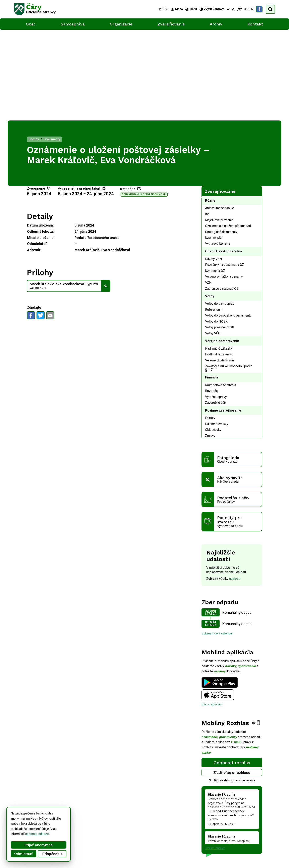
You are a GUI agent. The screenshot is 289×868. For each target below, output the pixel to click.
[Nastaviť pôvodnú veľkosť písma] (233, 9)
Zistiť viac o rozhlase (232, 682)
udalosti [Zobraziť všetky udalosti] (235, 488)
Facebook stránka (262, 843)
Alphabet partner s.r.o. (67, 857)
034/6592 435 (260, 834)
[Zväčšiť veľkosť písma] (239, 9)
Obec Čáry (116, 857)
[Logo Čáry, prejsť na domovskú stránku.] (35, 9)
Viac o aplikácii (212, 613)
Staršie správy (215, 757)
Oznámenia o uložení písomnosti (144, 104)
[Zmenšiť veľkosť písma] (228, 9)
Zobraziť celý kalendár (217, 543)
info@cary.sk (259, 838)
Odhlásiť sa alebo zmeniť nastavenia (232, 690)
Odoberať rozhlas (232, 672)
